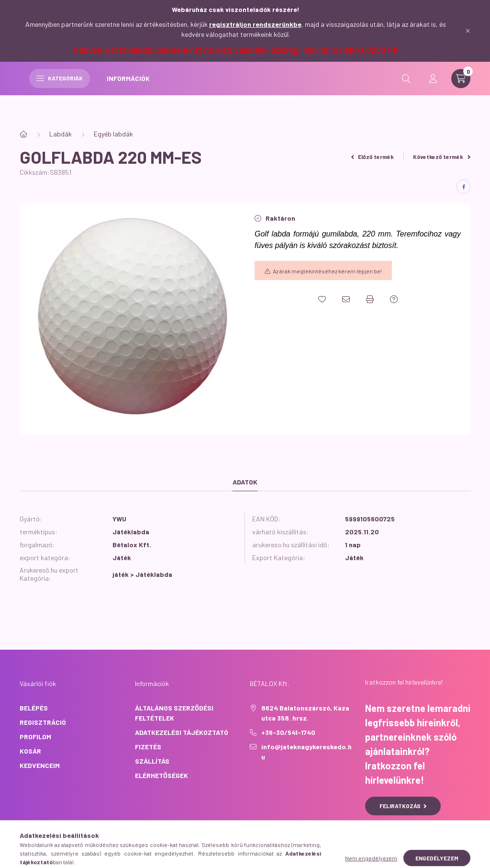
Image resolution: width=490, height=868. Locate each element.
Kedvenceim (40, 765)
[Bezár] (468, 31)
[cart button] (461, 90)
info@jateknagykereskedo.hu (306, 752)
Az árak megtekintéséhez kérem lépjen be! (327, 271)
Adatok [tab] (245, 482)
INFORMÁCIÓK (320, 90)
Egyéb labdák (113, 134)
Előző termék (373, 157)
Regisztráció (43, 722)
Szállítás (152, 761)
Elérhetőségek (161, 775)
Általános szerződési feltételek (174, 713)
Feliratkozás (403, 806)
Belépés (34, 708)
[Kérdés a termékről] (394, 299)
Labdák (61, 134)
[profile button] (433, 90)
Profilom (35, 737)
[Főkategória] (23, 134)
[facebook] (463, 187)
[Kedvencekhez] (322, 299)
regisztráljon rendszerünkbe (255, 24)
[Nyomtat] (370, 299)
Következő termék (442, 157)
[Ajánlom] (346, 299)
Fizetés (148, 747)
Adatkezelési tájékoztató (182, 732)
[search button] (406, 90)
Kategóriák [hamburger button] (251, 90)
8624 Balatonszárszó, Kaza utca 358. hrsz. (305, 713)
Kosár (30, 751)
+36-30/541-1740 (288, 732)
